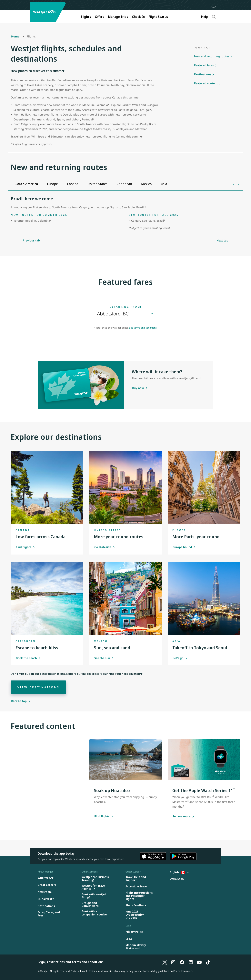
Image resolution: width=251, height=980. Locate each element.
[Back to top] (21, 701)
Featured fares (204, 65)
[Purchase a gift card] (138, 388)
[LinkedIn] (191, 962)
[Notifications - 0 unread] (214, 5)
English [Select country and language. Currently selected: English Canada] (179, 872)
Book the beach (28, 658)
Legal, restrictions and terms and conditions (71, 962)
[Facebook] (182, 962)
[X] (165, 962)
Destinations (203, 74)
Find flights (25, 547)
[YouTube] (199, 962)
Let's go (180, 658)
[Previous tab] (234, 184)
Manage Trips (118, 17)
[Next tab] (238, 184)
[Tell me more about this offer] (182, 817)
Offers (100, 17)
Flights (86, 17)
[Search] (214, 17)
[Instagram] (173, 962)
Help (205, 17)
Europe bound (184, 547)
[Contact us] (177, 879)
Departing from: (125, 307)
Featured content (206, 83)
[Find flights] (102, 817)
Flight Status (158, 17)
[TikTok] (208, 962)
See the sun (104, 658)
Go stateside (105, 547)
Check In (138, 17)
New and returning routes (212, 56)
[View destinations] (38, 687)
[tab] (27, 184)
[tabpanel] (125, 214)
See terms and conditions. (143, 328)
